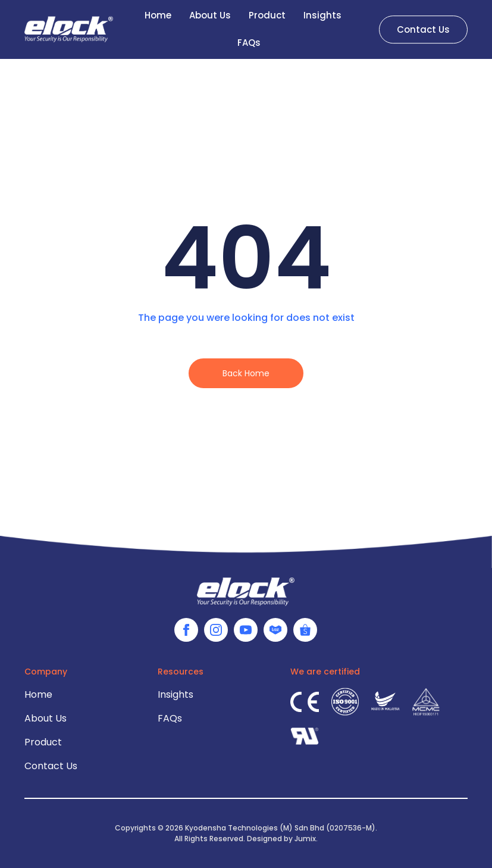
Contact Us (51, 766)
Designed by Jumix (281, 839)
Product (43, 742)
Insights (176, 694)
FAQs (249, 40)
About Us (46, 718)
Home (38, 694)
